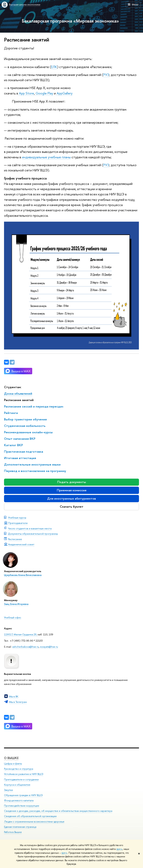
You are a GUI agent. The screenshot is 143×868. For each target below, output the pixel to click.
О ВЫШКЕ (11, 758)
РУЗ (106, 75)
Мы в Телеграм (18, 702)
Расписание (15, 539)
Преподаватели (18, 523)
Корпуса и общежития (17, 785)
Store (30, 93)
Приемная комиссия (72, 490)
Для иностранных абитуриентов (71, 498)
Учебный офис (13, 617)
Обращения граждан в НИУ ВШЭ (23, 795)
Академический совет (21, 544)
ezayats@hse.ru (49, 647)
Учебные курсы (17, 517)
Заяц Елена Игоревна (16, 604)
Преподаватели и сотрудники (21, 779)
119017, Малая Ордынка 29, (21, 634)
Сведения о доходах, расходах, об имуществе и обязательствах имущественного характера (58, 811)
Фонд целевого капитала (19, 800)
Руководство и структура (19, 769)
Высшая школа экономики (25, 4)
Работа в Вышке (13, 832)
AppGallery (65, 93)
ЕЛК (54, 67)
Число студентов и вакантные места (30, 528)
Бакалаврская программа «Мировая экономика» (70, 21)
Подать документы (72, 482)
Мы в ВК (14, 696)
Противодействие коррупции (22, 806)
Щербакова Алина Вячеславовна (23, 575)
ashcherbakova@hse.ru (26, 647)
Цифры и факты (13, 764)
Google (41, 93)
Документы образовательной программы (33, 534)
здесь (119, 849)
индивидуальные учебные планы (46, 157)
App (22, 93)
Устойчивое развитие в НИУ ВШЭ (24, 774)
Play (50, 93)
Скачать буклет (72, 507)
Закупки (8, 790)
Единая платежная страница (20, 827)
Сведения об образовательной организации (30, 816)
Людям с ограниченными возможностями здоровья (34, 822)
